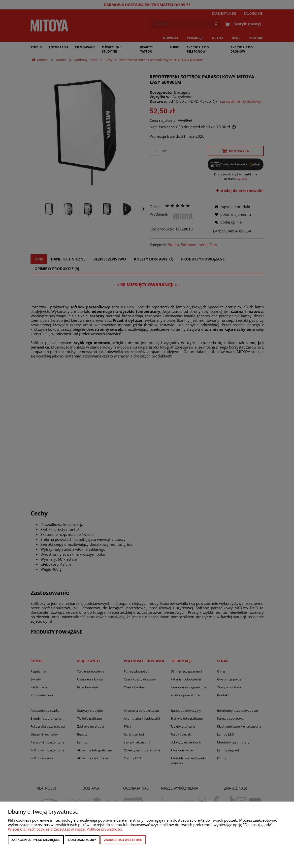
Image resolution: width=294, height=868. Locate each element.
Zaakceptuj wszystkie (123, 840)
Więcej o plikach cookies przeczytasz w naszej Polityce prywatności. (65, 829)
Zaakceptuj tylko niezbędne (36, 840)
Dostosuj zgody (82, 840)
